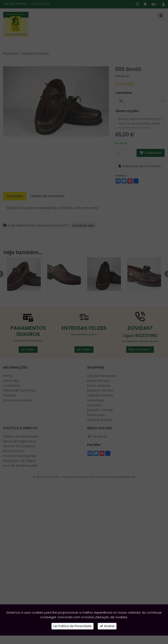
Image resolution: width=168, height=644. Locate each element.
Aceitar (107, 626)
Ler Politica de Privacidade (72, 626)
